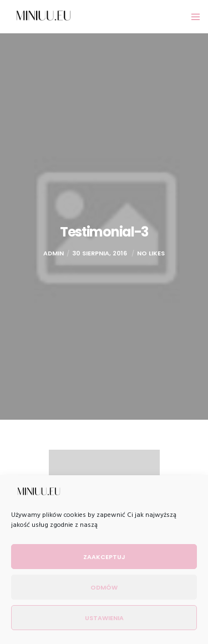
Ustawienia (104, 618)
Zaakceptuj (104, 557)
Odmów (104, 587)
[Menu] (192, 17)
